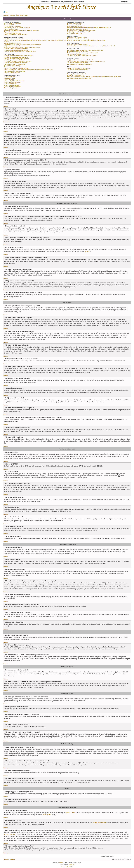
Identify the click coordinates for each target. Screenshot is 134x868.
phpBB (87, 252)
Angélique (6, 860)
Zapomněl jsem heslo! (10, 32)
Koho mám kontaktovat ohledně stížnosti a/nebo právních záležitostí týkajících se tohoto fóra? (94, 77)
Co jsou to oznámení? (10, 84)
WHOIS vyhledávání (10, 834)
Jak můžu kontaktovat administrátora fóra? (79, 78)
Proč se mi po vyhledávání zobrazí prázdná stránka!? (82, 53)
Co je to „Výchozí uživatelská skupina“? (78, 32)
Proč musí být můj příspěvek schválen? (15, 71)
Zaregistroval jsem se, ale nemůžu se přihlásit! (17, 28)
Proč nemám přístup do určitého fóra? (15, 64)
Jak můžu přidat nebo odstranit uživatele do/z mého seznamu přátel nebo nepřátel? (91, 46)
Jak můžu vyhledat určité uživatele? (77, 54)
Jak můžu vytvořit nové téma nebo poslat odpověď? (18, 56)
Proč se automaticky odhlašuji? (13, 33)
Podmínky (70, 867)
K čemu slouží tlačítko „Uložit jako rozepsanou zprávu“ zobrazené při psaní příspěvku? (28, 70)
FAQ (5, 12)
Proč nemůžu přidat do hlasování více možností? (18, 61)
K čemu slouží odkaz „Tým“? (75, 33)
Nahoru (6, 106)
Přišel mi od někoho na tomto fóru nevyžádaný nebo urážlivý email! (86, 40)
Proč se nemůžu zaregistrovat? (13, 26)
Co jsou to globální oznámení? (13, 82)
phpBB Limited (71, 813)
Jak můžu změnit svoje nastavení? (14, 39)
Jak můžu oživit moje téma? (12, 72)
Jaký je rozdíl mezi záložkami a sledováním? (80, 60)
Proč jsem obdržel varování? (12, 67)
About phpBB (47, 815)
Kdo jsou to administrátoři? (75, 23)
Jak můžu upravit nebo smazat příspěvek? (16, 57)
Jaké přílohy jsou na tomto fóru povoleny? (79, 68)
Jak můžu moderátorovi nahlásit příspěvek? (16, 68)
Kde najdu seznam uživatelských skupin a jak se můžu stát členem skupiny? (89, 28)
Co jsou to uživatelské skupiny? (76, 26)
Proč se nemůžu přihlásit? (11, 29)
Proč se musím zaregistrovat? (12, 23)
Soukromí (64, 867)
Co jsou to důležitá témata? (12, 85)
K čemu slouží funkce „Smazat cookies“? (15, 35)
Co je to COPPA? (9, 25)
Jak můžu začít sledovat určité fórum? (78, 63)
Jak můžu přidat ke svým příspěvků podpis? (16, 58)
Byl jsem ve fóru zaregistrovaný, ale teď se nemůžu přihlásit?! (21, 30)
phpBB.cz (71, 865)
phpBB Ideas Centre (99, 822)
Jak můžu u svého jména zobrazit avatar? (16, 49)
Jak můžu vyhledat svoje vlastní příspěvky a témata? (82, 56)
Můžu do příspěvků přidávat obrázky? (15, 81)
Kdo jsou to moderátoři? (74, 25)
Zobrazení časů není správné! (12, 43)
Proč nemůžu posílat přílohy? (12, 65)
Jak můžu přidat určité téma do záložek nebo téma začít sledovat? (86, 61)
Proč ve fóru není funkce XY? (76, 75)
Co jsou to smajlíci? (9, 80)
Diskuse (13, 860)
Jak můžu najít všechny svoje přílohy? (78, 70)
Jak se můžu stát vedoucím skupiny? (78, 29)
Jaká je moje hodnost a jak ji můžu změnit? (16, 50)
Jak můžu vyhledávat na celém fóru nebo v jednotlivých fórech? (85, 50)
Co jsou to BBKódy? (10, 77)
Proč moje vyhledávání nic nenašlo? (78, 51)
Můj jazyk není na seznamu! (12, 46)
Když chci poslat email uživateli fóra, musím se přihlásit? (20, 51)
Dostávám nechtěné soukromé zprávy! (78, 39)
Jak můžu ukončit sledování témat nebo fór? (80, 64)
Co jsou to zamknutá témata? (12, 87)
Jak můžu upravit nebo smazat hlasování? (16, 63)
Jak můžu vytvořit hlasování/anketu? (14, 60)
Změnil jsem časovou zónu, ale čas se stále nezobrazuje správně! (23, 44)
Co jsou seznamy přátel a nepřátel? (77, 44)
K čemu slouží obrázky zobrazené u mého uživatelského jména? (22, 47)
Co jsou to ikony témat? (11, 88)
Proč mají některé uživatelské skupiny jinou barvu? (82, 30)
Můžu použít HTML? (10, 78)
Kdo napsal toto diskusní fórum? (76, 74)
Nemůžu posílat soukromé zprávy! (77, 37)
